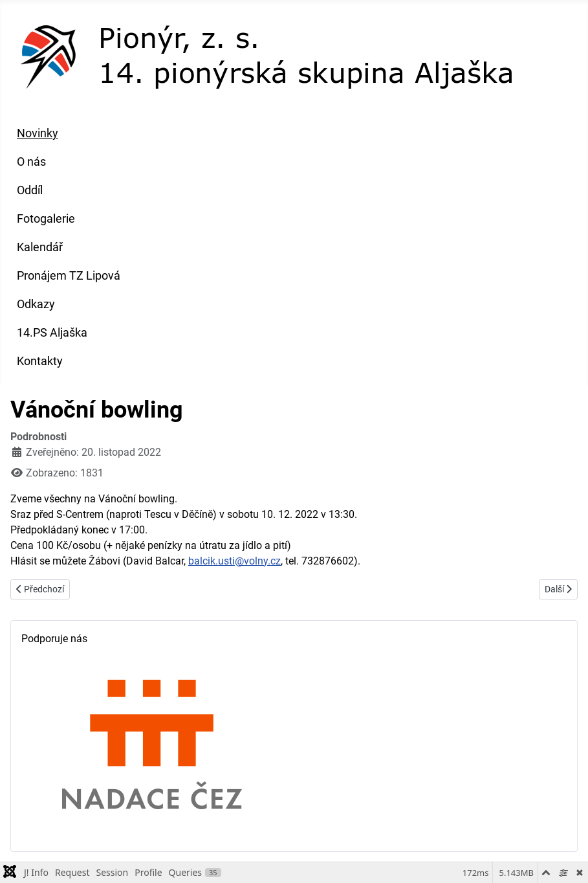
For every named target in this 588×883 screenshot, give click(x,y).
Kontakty (40, 361)
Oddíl (30, 190)
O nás (31, 162)
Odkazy (36, 304)
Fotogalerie (46, 219)
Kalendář (40, 247)
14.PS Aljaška (52, 333)
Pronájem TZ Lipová (69, 276)
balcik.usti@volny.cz (234, 561)
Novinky (38, 133)
